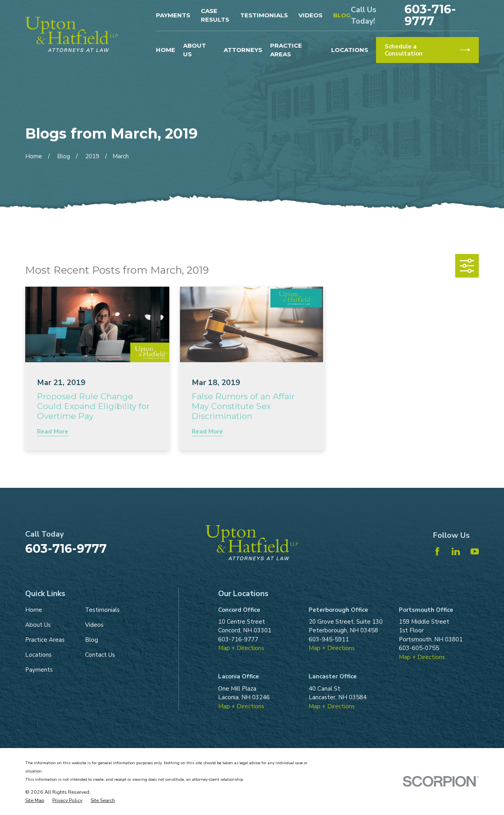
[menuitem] (35, 801)
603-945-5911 (329, 639)
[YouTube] (475, 551)
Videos (310, 15)
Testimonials (264, 15)
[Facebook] (437, 551)
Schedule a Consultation (427, 50)
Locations (38, 655)
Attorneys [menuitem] (243, 50)
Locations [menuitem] (350, 50)
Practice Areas (45, 640)
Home (34, 610)
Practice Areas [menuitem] (286, 50)
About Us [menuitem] (195, 50)
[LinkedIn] (456, 551)
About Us (38, 625)
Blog (342, 15)
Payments (173, 15)
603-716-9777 (430, 15)
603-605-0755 (419, 648)
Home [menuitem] (166, 50)
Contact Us (100, 655)
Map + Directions (241, 648)
